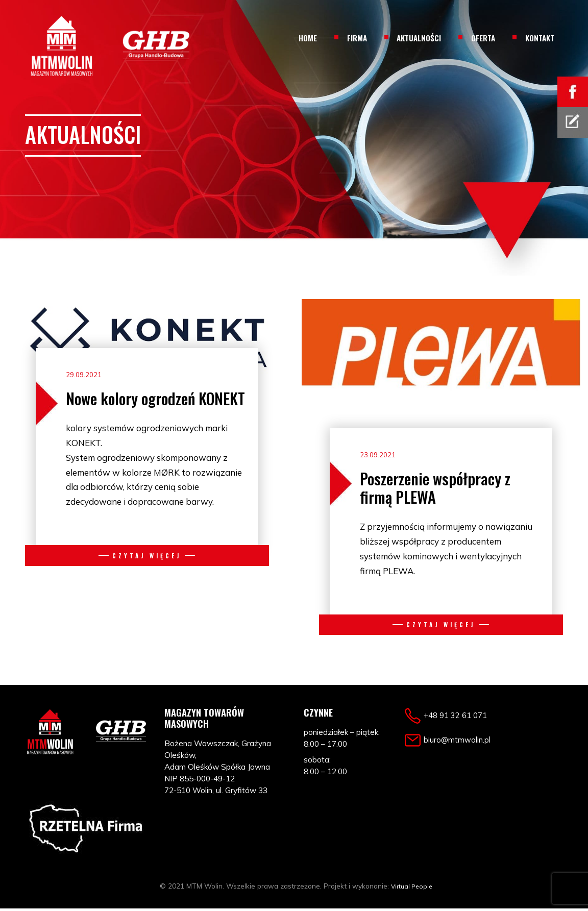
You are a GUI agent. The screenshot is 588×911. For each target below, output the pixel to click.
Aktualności (419, 38)
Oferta (483, 38)
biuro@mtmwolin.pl (463, 741)
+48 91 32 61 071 (458, 717)
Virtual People (412, 888)
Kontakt (540, 38)
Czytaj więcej (147, 554)
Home (308, 38)
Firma (357, 38)
